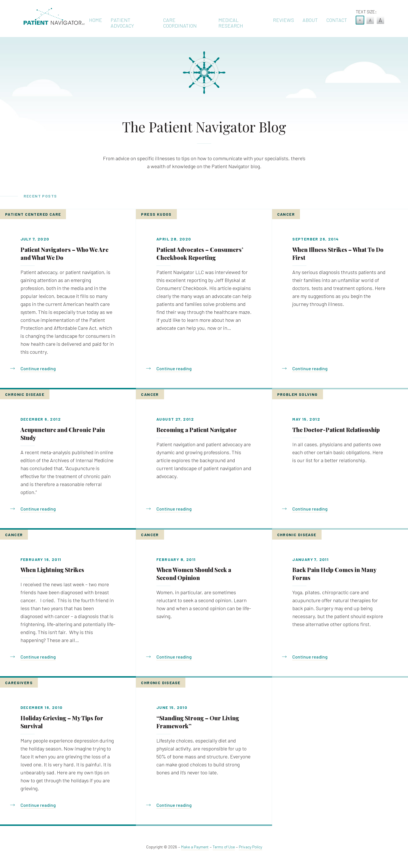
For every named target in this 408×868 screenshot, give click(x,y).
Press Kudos (156, 214)
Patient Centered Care (33, 214)
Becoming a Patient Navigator (197, 430)
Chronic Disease (25, 394)
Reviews (283, 20)
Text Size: (366, 12)
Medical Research (231, 23)
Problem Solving (298, 394)
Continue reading (38, 368)
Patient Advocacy (122, 23)
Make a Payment (195, 847)
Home (96, 20)
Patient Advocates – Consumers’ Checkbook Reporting (200, 253)
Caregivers (19, 683)
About (310, 20)
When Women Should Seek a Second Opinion (194, 574)
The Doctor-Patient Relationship (336, 430)
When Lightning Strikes (52, 570)
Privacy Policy (250, 847)
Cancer (286, 214)
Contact (337, 20)
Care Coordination (180, 23)
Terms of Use (224, 847)
